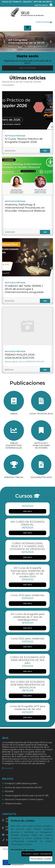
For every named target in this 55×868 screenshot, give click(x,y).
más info (28, 511)
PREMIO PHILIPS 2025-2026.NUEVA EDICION (20, 356)
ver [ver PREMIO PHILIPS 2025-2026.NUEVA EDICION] (45, 370)
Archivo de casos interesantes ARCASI (23, 787)
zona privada (44, 22)
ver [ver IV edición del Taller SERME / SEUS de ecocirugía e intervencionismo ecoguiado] (45, 301)
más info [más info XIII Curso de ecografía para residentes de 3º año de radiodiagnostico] (28, 628)
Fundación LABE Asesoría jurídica (21, 783)
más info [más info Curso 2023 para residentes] (28, 603)
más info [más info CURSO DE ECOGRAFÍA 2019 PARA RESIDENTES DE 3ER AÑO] (28, 671)
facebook (8, 768)
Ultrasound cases (13, 804)
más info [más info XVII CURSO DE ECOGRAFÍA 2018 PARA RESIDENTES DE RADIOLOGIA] (28, 696)
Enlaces (27, 2)
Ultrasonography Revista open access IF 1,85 (27, 796)
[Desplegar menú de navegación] (28, 28)
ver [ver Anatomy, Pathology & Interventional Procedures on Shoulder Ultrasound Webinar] (45, 232)
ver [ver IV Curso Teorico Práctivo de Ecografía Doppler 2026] (45, 151)
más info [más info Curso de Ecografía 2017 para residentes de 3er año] (28, 718)
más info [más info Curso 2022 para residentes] (28, 647)
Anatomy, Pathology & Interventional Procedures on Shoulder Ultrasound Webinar (25, 208)
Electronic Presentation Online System (24, 799)
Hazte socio (41, 5)
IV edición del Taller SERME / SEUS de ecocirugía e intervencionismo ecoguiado (24, 289)
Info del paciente (43, 2)
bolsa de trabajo (12, 2)
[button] (4, 42)
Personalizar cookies (41, 859)
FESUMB (9, 791)
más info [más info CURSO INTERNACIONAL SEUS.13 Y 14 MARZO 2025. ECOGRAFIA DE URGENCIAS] (28, 557)
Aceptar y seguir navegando (37, 854)
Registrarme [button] (27, 68)
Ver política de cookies (23, 850)
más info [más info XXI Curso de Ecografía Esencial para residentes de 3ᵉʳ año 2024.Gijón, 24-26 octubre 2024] (28, 585)
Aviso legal (7, 849)
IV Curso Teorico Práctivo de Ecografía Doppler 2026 (24, 140)
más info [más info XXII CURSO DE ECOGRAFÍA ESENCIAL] (28, 533)
